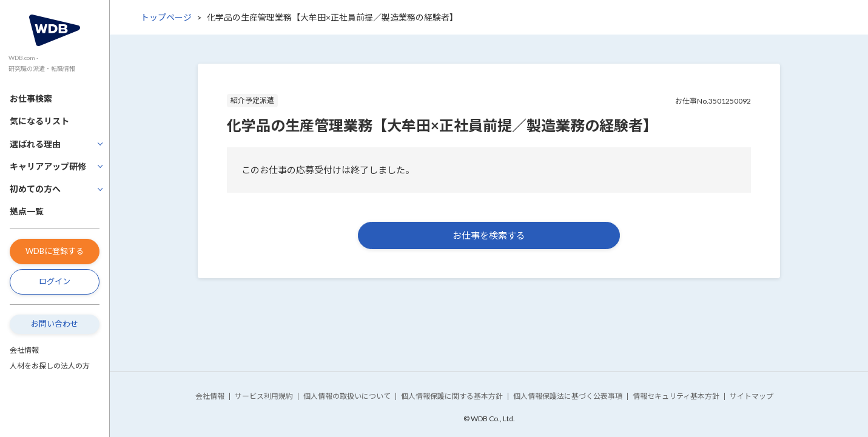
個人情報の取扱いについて (347, 396)
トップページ (166, 17)
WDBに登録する (55, 251)
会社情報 (24, 350)
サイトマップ (752, 396)
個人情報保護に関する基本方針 (452, 396)
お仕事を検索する (489, 235)
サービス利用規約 (264, 396)
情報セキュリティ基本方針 (676, 396)
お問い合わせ (55, 324)
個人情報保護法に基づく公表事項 (568, 396)
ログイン (55, 281)
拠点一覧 (27, 211)
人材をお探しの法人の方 (50, 366)
